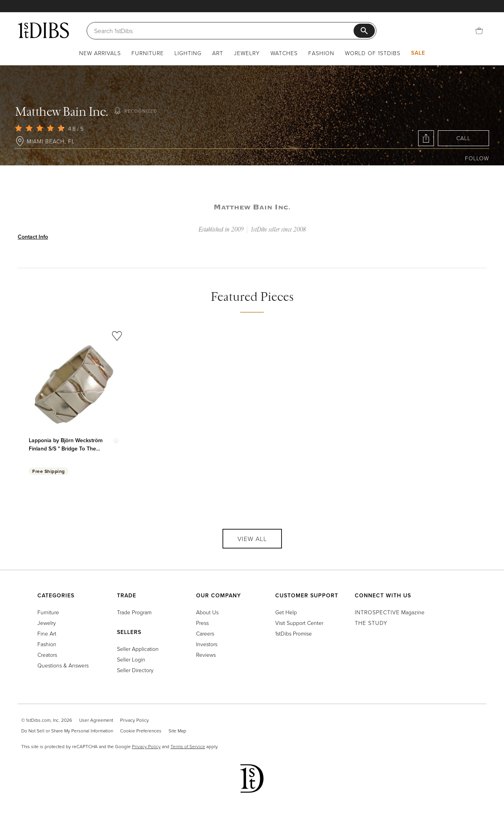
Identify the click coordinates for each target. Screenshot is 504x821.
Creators (47, 655)
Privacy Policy (134, 720)
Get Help (286, 612)
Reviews (206, 655)
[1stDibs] (43, 30)
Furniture (148, 53)
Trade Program (134, 612)
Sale (418, 53)
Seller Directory (135, 670)
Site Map (177, 731)
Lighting (188, 53)
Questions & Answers (63, 665)
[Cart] (479, 31)
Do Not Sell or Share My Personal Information (67, 731)
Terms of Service (188, 746)
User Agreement (96, 720)
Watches (284, 53)
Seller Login (131, 659)
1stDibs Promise (294, 633)
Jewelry (247, 53)
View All (252, 539)
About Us (207, 612)
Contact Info (33, 237)
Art (218, 53)
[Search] (224, 31)
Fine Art (47, 633)
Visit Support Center (299, 623)
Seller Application (138, 649)
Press (202, 623)
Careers (205, 633)
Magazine (390, 612)
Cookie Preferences (141, 731)
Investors (207, 644)
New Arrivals (100, 53)
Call (463, 138)
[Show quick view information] (116, 441)
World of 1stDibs (373, 53)
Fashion (321, 53)
